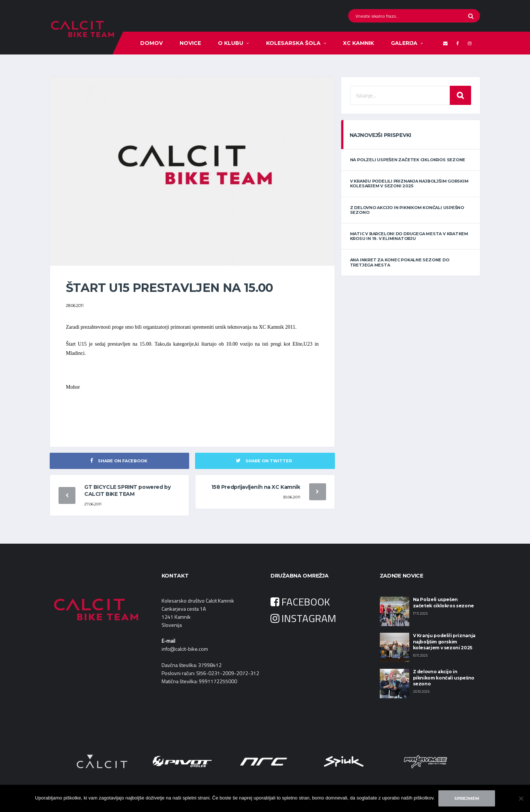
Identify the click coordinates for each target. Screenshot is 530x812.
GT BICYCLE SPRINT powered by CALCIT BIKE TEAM (127, 490)
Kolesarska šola (293, 43)
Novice (190, 43)
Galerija (404, 43)
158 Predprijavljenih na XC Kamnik (256, 487)
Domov (151, 43)
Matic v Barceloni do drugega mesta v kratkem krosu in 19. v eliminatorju (409, 236)
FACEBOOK (300, 602)
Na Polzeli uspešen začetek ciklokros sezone (408, 160)
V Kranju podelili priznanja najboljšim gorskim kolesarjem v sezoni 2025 (409, 183)
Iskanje (460, 95)
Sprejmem (467, 798)
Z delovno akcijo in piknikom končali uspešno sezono (407, 210)
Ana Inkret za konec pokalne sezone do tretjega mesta (400, 262)
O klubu (231, 43)
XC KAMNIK (358, 43)
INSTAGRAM (303, 618)
